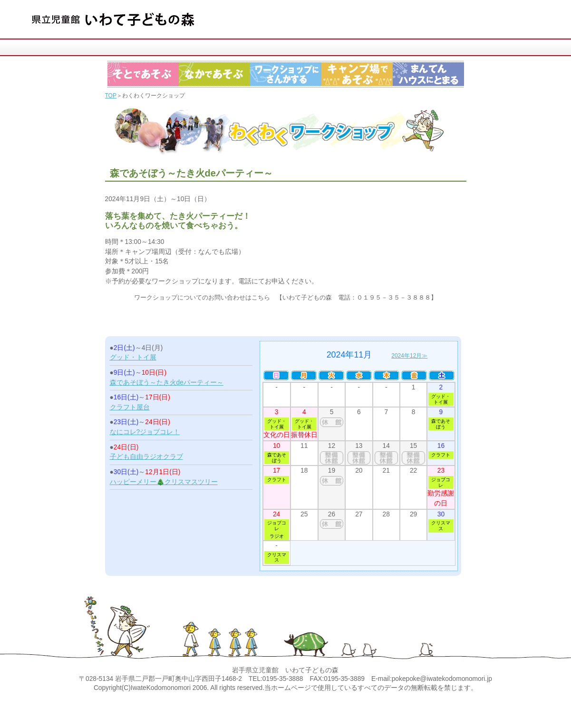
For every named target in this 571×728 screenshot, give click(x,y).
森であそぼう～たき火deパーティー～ (167, 383)
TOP (111, 96)
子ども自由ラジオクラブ (146, 457)
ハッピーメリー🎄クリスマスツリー (164, 482)
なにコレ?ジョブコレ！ (145, 432)
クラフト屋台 (130, 407)
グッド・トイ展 (133, 357)
